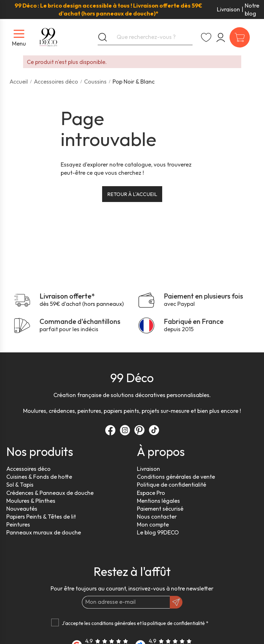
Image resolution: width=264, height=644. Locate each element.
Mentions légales (158, 501)
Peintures (18, 524)
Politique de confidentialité (172, 485)
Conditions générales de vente (176, 477)
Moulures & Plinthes (31, 501)
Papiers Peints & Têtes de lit (41, 517)
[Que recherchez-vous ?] (145, 37)
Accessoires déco (28, 469)
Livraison (228, 9)
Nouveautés (22, 509)
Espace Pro (151, 493)
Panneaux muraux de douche (44, 532)
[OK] (176, 602)
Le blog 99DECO (158, 532)
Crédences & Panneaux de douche (50, 493)
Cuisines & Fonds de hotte (39, 477)
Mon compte (153, 524)
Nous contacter (157, 517)
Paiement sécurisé (160, 509)
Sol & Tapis (20, 485)
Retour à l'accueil (132, 194)
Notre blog (252, 9)
